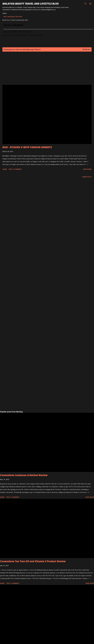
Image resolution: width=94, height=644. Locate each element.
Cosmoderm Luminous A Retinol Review (24, 475)
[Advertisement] (39, 71)
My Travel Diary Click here (13, 17)
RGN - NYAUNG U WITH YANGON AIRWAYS (27, 147)
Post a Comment (15, 169)
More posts (87, 177)
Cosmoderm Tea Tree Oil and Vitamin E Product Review (33, 561)
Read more (87, 169)
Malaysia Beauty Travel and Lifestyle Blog (31, 4)
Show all (86, 49)
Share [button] (5, 169)
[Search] (85, 4)
